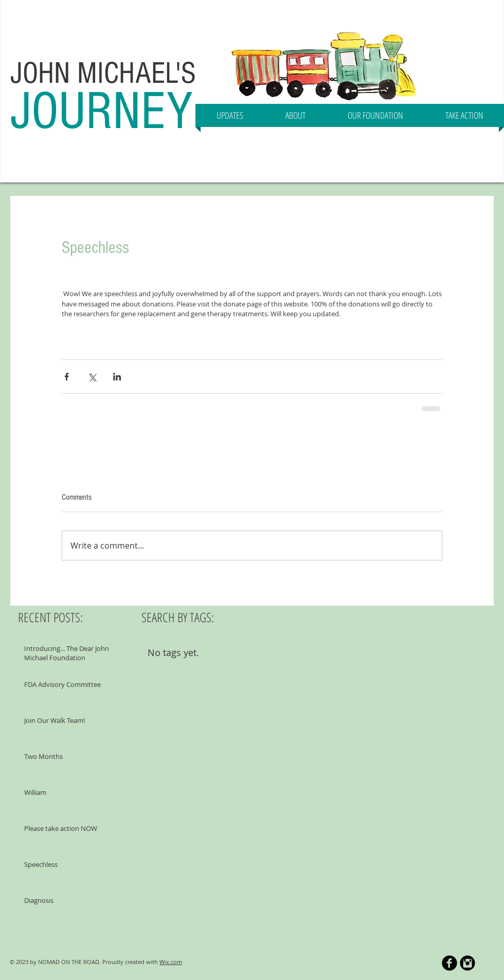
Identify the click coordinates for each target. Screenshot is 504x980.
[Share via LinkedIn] (117, 377)
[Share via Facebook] (67, 377)
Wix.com (171, 962)
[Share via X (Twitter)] (92, 377)
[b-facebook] (449, 963)
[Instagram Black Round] (467, 963)
